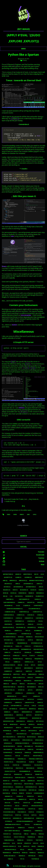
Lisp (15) (6, 706)
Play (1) (7, 765)
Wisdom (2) (16, 853)
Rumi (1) (22, 793)
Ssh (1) (40, 809)
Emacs (4, 266)
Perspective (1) (8, 762)
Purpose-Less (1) (20, 778)
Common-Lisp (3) (10, 612)
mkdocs (22, 408)
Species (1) (7, 809)
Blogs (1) (33, 590)
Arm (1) (18, 584)
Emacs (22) (39, 640)
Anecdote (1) (23, 581)
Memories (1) (23, 718)
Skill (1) (40, 799)
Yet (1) (22, 859)
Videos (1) (26, 846)
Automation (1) (31, 587)
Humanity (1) (39, 677)
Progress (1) (38, 771)
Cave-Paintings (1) (9, 602)
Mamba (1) (7, 712)
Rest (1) (41, 787)
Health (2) (16, 674)
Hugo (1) (30, 677)
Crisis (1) (31, 624)
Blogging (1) (24, 590)
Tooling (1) (7, 837)
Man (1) (16, 712)
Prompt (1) (29, 774)
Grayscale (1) (8, 668)
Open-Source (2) (27, 740)
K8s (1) (40, 693)
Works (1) (33, 853)
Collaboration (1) (34, 609)
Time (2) (26, 834)
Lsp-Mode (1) (13, 709)
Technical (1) (38, 824)
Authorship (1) (18, 587)
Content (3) (39, 618)
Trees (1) (40, 837)
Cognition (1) (38, 605)
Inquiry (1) (21, 687)
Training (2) (31, 837)
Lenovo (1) (18, 703)
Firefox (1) (7, 656)
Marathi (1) (39, 712)
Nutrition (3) (31, 737)
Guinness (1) (8, 671)
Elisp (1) (30, 640)
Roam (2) (41, 790)
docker (15, 325)
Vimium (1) (41, 846)
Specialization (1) (37, 806)
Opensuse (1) (8, 743)
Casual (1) (38, 599)
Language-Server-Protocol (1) (14, 699)
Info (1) (41, 684)
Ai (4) (42, 574)
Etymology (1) (38, 646)
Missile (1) (30, 721)
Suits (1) (34, 815)
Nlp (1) (41, 731)
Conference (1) (8, 618)
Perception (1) (38, 756)
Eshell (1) (19, 646)
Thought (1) (7, 834)
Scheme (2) (20, 796)
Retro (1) (6, 790)
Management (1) (27, 712)
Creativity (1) (20, 624)
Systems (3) (8, 821)
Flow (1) (32, 656)
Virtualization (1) (10, 850)
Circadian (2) (8, 605)
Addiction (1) (28, 574)
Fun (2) (7, 662)
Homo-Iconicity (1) (19, 677)
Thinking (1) (27, 831)
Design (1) (41, 627)
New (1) (16, 731)
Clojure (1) (27, 605)
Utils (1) (35, 843)
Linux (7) (40, 703)
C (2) (11, 596)
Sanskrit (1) (8, 796)
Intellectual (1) (9, 690)
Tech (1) (27, 824)
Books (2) (13, 593)
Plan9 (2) (40, 762)
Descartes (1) (31, 627)
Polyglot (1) (38, 765)
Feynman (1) (38, 652)
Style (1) (26, 815)
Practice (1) (19, 768)
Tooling (25, 60)
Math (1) (29, 715)
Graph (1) (41, 665)
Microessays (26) (8, 721)
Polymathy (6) (8, 768)
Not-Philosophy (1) (9, 737)
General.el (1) (29, 662)
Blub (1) (41, 590)
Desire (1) (8, 631)
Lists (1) (26, 706)
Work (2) (25, 853)
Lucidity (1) (23, 709)
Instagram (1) (31, 687)
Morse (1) (31, 724)
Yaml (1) (10, 859)
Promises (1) (18, 774)
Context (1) (8, 621)
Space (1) (25, 806)
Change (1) (21, 602)
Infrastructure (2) (9, 687)
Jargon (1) (39, 690)
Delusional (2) (21, 627)
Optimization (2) (38, 743)
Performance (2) (9, 759)
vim (12, 236)
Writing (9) (32, 856)
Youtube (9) (35, 859)
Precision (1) (30, 768)
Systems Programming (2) (24, 821)
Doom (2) (21, 637)
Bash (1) (15, 590)
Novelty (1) (21, 737)
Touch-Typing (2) (19, 837)
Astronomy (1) (28, 584)
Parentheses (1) (38, 753)
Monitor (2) (14, 724)
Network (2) (7, 731)
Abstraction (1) (8, 574)
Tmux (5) (41, 834)
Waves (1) (39, 850)
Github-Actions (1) (9, 665)
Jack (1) (30, 690)
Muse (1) (19, 728)
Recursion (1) (7, 784)
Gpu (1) (33, 665)
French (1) (29, 659)
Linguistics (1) (29, 703)
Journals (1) (30, 693)
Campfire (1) (10, 599)
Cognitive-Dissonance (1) (14, 609)
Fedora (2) (28, 652)
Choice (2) (40, 602)
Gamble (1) (17, 662)
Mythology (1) (38, 728)
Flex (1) (24, 656)
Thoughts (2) (17, 834)
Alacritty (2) (8, 577)
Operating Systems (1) (22, 743)
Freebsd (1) (7, 659)
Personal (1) (22, 759)
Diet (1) (28, 631)
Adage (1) (18, 574)
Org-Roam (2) (8, 749)
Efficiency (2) (8, 640)
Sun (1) (41, 815)
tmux (8, 514)
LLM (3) (34, 706)
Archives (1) (8, 584)
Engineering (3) (22, 643)
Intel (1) (41, 687)
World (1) (41, 853)
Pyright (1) (31, 778)
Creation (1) (8, 624)
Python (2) (40, 778)
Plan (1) (31, 762)
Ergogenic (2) (8, 646)
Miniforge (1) (20, 721)
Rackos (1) (15, 781)
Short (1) (32, 799)
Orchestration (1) (9, 746)
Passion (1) (8, 756)
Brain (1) (31, 593)
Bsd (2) (5, 596)
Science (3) (30, 796)
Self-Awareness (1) (10, 799)
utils (35, 514)
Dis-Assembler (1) (11, 634)
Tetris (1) (31, 828)
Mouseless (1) (8, 728)
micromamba (26, 315)
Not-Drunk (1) (36, 734)
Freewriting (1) (18, 659)
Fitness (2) (16, 656)
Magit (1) (41, 709)
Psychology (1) (8, 778)
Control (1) (31, 621)
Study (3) (18, 815)
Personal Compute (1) (36, 759)
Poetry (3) (16, 765)
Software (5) (38, 803)
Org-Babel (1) (28, 746)
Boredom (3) (22, 593)
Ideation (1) (27, 681)
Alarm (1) (18, 577)
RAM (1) (23, 781)
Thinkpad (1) (39, 831)
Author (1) (7, 587)
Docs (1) (38, 634)
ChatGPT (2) (31, 602)
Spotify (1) (32, 809)
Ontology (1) (15, 740)
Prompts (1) (39, 774)
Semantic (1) (22, 799)
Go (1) (26, 665)
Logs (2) (41, 706)
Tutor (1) (30, 840)
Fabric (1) (7, 652)
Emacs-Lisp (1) (9, 643)
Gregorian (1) (28, 668)
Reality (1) (40, 781)
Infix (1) (22, 684)
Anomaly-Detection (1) (36, 581)
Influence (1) (31, 684)
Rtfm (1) (14, 793)
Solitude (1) (8, 806)
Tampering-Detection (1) (13, 824)
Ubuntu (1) (6, 843)
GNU (28, 514)
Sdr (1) (40, 796)
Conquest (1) (29, 618)
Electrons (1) (20, 640)
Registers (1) (40, 784)
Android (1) (13, 581)
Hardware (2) (7, 674)
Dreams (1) (29, 637)
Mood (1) (23, 724)
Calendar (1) (29, 596)
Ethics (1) (28, 646)
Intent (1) (21, 690)
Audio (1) (39, 584)
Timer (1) (33, 834)
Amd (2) (5, 581)
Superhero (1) (17, 818)
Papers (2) (28, 753)
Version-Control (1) (9, 846)
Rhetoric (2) (32, 790)
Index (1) (6, 684)
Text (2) (40, 828)
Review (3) (14, 790)
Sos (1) (17, 806)
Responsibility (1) (31, 787)
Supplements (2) (29, 818)
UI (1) (13, 843)
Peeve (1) (26, 756)
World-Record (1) (10, 856)
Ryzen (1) (29, 793)
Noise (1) (9, 734)
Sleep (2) (17, 803)
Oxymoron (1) (8, 753)
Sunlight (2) (7, 818)
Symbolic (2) (40, 818)
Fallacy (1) (17, 652)
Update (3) (27, 843)
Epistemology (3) (37, 643)
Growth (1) (39, 668)
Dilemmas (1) (38, 631)
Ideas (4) (18, 681)
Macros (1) (32, 709)
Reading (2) (31, 781)
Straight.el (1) (8, 815)
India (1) (14, 684)
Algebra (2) (28, 577)
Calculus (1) (19, 596)
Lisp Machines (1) (16, 706)
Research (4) (19, 787)
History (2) (7, 677)
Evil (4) (5, 649)
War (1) (30, 850)
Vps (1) (22, 850)
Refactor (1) (18, 784)
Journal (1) (19, 693)
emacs (22, 514)
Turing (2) (20, 840)
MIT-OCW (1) (40, 721)
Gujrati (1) (19, 671)
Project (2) (7, 774)
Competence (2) (24, 612)
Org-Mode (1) (39, 746)
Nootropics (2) (22, 734)
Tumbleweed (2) (9, 840)
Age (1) (36, 574)
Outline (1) (40, 749)
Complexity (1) (37, 612)
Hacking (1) (39, 671)
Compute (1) (21, 615)
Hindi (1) (41, 674)
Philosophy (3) (21, 762)
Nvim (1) (6, 740)
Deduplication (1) (8, 627)
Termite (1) (21, 828)
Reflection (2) (29, 784)
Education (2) (39, 637)
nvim (15, 514)
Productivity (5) (10, 771)
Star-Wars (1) (22, 812)
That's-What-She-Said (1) (12, 831)
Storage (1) (40, 812)
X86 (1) (41, 856)
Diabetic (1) (18, 631)
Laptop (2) (30, 699)
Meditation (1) (10, 718)
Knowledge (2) (12, 696)
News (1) (23, 731)
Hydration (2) (8, 681)
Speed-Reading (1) (19, 809)
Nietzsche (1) (33, 731)
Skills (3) (7, 803)
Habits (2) (29, 671)
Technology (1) (9, 828)
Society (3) (27, 803)
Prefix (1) (40, 768)
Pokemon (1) (27, 765)
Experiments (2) (26, 649)
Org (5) (20, 746)
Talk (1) (39, 821)
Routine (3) (6, 793)
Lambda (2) (36, 696)
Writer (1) (22, 856)
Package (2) (18, 753)
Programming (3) (25, 771)
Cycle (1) (40, 624)
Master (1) (20, 715)
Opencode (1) (39, 740)
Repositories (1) (8, 787)
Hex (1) (24, 674)
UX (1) (42, 843)
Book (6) (6, 593)
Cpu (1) (40, 621)
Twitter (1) (39, 840)
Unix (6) (20, 843)
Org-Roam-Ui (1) (20, 749)
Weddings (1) (7, 853)
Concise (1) (31, 615)
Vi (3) (19, 846)
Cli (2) (18, 605)
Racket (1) (6, 781)
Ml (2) (5, 724)
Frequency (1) (39, 659)
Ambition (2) (39, 577)
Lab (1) (25, 696)
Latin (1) (40, 699)
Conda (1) (40, 615)
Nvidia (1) (41, 737)
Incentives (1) (39, 681)
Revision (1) (23, 790)
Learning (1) (8, 703)
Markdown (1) (8, 715)
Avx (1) (41, 587)
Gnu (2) (20, 665)
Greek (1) (18, 668)
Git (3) (40, 662)
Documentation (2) (9, 637)
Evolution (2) (14, 649)
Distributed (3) (26, 634)
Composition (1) (9, 615)
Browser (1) (40, 593)
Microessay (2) (37, 718)
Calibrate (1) (40, 596)
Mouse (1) (40, 724)
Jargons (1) (8, 693)
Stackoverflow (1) (9, 812)
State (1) (31, 812)
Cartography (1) (24, 599)
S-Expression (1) (39, 793)
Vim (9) (33, 846)
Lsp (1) (5, 709)
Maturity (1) (39, 715)
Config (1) (19, 618)
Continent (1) (19, 621)
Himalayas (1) (32, 674)
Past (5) (18, 756)
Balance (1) (7, 590)
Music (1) (27, 728)
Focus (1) (40, 656)
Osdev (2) (30, 749)
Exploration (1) (39, 649)
